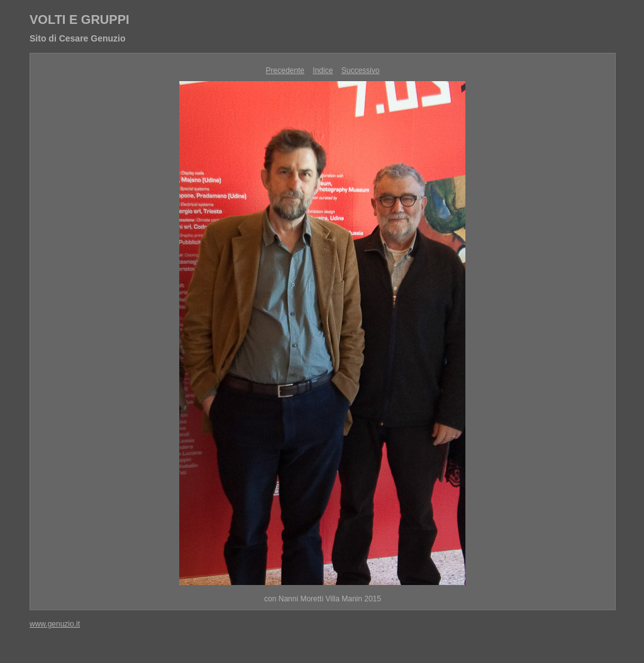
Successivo (361, 70)
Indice (323, 70)
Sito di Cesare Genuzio (77, 38)
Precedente (285, 70)
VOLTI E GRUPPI (80, 19)
